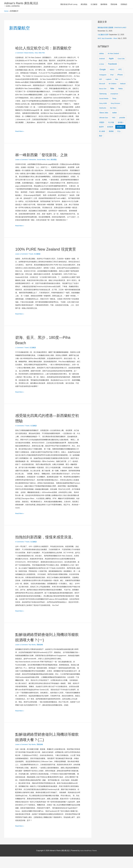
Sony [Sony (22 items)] (114, 99)
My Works (34, 656)
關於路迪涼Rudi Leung (69, 5)
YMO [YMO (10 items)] (114, 118)
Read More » (20, 132)
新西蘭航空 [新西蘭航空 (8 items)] (120, 127)
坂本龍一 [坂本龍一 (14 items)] (121, 123)
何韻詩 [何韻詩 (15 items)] (102, 123)
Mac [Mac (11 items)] (117, 80)
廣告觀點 (84, 5)
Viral (38, 53)
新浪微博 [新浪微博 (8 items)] (110, 127)
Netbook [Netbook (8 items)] (123, 84)
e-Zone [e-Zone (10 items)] (102, 65)
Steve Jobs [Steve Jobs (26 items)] (104, 113)
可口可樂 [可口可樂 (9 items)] (111, 123)
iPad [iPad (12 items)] (112, 75)
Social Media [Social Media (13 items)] (104, 99)
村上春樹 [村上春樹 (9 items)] (102, 132)
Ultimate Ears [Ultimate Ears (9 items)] (104, 118)
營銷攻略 (114, 5)
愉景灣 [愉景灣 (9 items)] (101, 127)
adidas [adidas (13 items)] (102, 54)
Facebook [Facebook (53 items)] (112, 64)
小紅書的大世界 (103, 35)
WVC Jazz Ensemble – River (108, 39)
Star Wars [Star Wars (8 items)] (113, 109)
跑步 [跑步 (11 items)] (101, 136)
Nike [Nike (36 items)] (112, 89)
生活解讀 (94, 5)
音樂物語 (124, 5)
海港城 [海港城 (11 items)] (111, 132)
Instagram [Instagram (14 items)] (103, 75)
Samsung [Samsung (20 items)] (103, 94)
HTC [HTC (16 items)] (120, 70)
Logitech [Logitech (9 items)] (109, 80)
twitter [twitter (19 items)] (115, 113)
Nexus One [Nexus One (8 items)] (103, 89)
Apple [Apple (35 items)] (111, 59)
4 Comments (20, 432)
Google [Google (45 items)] (103, 70)
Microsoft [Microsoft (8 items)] (102, 84)
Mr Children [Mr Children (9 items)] (113, 84)
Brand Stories (30, 53)
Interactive (34, 160)
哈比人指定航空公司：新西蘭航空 (46, 49)
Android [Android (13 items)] (102, 59)
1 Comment (20, 53)
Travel (33, 260)
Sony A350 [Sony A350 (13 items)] (103, 104)
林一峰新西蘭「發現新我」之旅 (44, 155)
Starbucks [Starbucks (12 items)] (103, 108)
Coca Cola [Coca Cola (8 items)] (121, 59)
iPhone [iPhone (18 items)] (120, 75)
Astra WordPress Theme (88, 862)
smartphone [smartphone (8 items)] (114, 94)
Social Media (44, 160)
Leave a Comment (22, 160)
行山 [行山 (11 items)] (119, 132)
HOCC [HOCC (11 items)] (112, 70)
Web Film (44, 53)
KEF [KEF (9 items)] (101, 80)
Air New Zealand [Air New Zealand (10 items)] (113, 54)
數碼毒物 (104, 5)
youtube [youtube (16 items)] (122, 118)
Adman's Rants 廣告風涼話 (23, 3)
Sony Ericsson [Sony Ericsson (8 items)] (115, 104)
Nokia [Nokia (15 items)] (120, 89)
